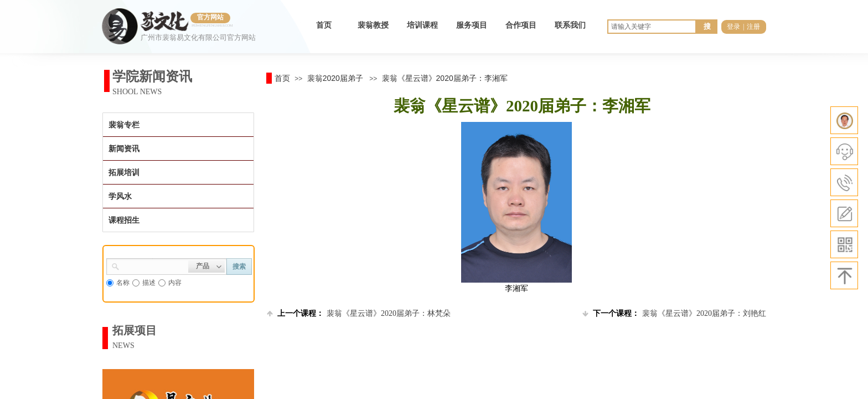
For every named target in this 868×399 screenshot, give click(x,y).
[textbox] (154, 265)
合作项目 (521, 25)
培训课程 (422, 25)
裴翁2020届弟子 (335, 78)
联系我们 (570, 25)
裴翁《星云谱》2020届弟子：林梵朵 (359, 313)
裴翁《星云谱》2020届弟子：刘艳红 (674, 313)
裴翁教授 (373, 25)
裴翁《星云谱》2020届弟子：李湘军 (445, 78)
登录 (733, 27)
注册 (753, 27)
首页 (324, 25)
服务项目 (472, 25)
